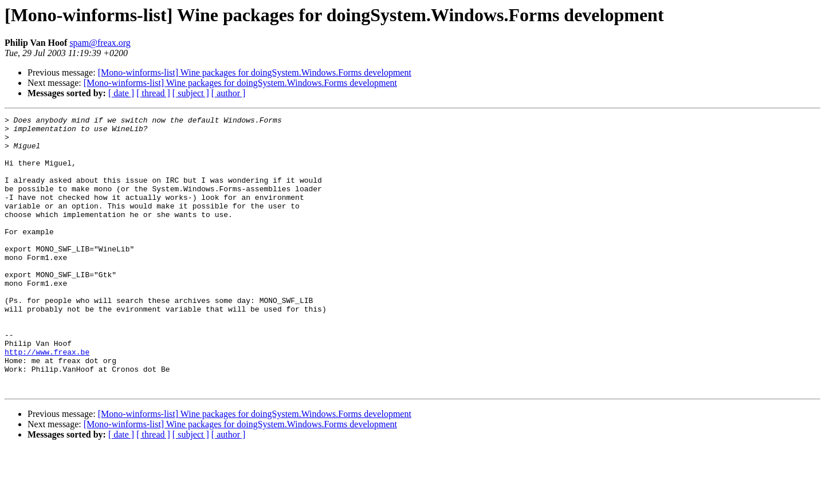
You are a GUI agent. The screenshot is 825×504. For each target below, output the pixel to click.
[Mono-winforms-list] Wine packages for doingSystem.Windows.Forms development (255, 72)
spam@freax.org (100, 43)
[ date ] (121, 93)
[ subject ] (191, 93)
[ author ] (229, 93)
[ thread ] (153, 93)
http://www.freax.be (47, 400)
